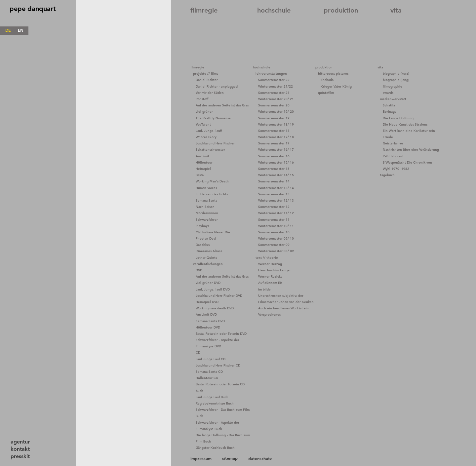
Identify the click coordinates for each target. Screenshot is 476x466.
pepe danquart (33, 9)
